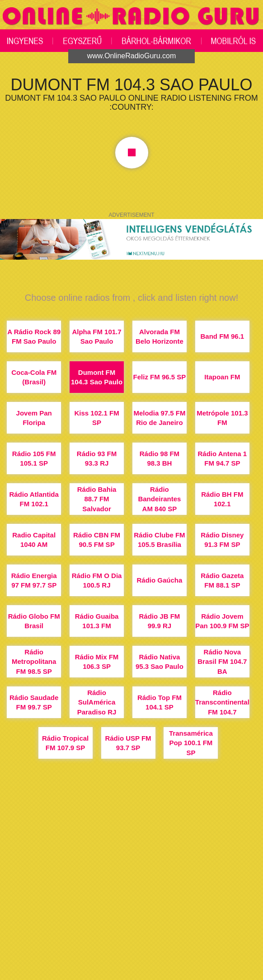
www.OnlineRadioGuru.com (132, 56)
